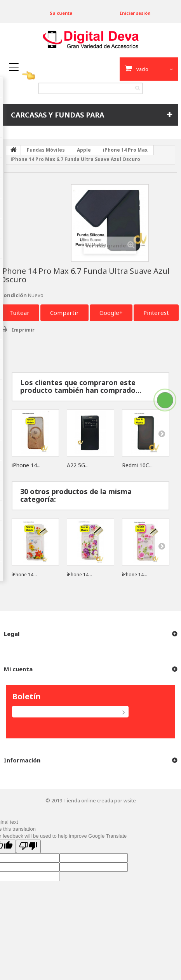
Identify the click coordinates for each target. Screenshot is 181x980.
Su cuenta (61, 13)
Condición (13, 295)
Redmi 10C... (137, 465)
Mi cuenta (18, 669)
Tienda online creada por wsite (100, 800)
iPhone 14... (26, 465)
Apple (84, 150)
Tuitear (20, 313)
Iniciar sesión (135, 13)
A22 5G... (78, 465)
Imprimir (23, 330)
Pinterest (156, 313)
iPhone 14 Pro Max (125, 150)
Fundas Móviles (46, 150)
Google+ (111, 313)
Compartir (64, 313)
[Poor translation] (28, 846)
